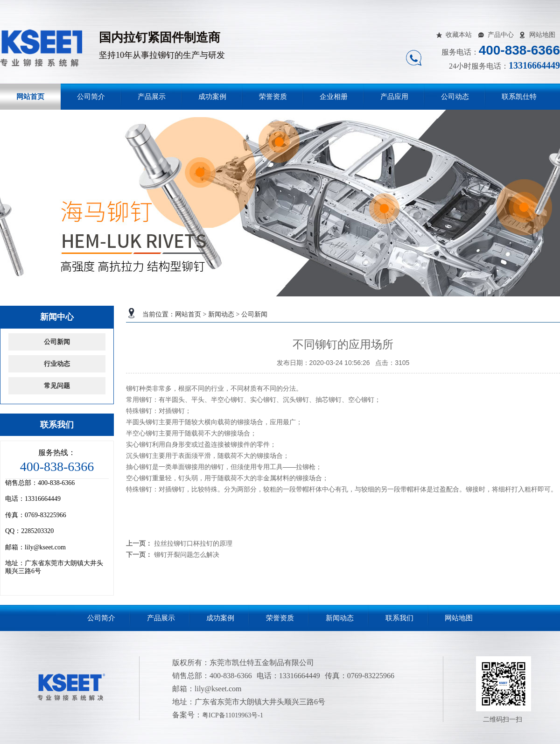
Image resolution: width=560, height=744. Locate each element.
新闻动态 (221, 314)
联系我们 (399, 618)
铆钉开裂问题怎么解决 (187, 554)
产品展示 (152, 97)
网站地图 (542, 35)
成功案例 (212, 97)
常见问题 (57, 386)
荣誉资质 (273, 97)
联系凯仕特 (519, 97)
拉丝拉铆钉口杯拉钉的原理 (193, 543)
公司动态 (455, 97)
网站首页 (30, 97)
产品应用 (394, 97)
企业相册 (334, 97)
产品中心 (501, 35)
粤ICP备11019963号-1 (233, 715)
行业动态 (57, 364)
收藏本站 (459, 35)
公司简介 (91, 97)
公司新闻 (254, 314)
